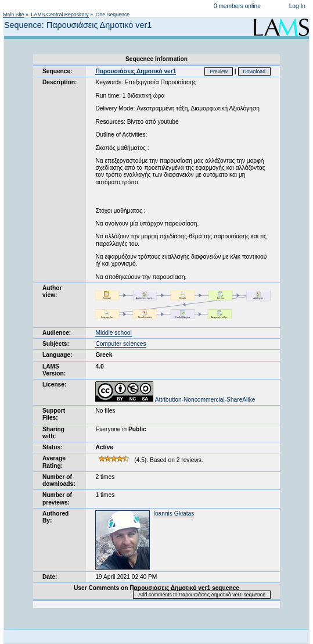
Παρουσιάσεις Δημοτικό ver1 (136, 71)
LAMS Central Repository (60, 15)
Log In (297, 6)
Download (255, 71)
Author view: (52, 291)
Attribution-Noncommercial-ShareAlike (175, 400)
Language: (57, 355)
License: (54, 384)
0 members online (237, 6)
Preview (219, 71)
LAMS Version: (54, 370)
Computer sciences (120, 344)
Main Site (14, 15)
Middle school (113, 333)
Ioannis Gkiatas (174, 514)
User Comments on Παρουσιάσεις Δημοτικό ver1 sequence (156, 588)
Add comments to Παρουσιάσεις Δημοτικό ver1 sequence (202, 595)
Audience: (57, 333)
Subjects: (56, 344)
